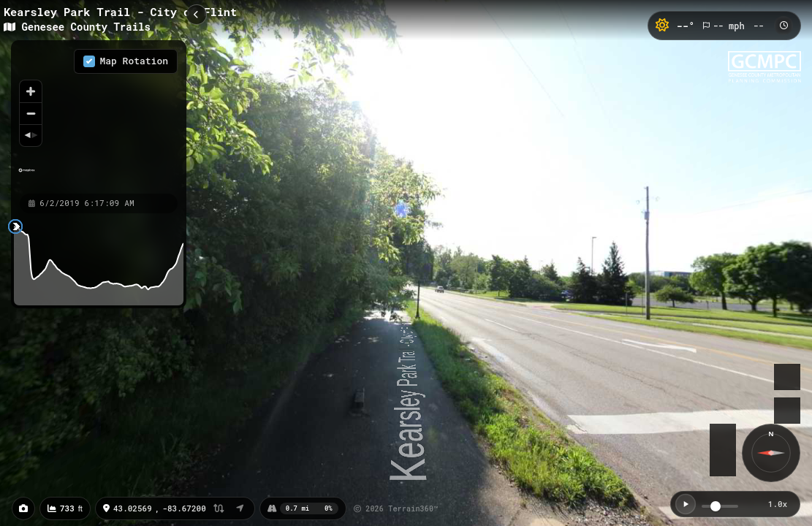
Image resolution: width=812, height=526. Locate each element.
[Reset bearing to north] (31, 135)
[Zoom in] (31, 91)
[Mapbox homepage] (27, 176)
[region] (99, 116)
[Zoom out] (31, 113)
